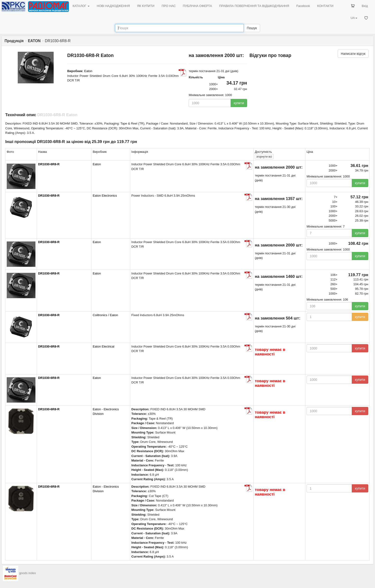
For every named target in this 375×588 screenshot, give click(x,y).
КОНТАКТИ (325, 6)
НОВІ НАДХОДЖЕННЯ (113, 6)
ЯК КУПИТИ (146, 6)
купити (239, 103)
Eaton (88, 71)
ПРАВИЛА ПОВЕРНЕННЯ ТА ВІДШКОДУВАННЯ (254, 6)
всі (264, 157)
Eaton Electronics (105, 196)
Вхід (365, 6)
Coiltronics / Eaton (105, 315)
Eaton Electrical (103, 346)
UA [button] (354, 18)
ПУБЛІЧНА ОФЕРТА (198, 6)
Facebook (303, 6)
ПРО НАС (169, 6)
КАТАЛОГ (81, 6)
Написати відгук (353, 54)
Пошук (252, 28)
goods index (28, 573)
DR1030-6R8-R (49, 164)
